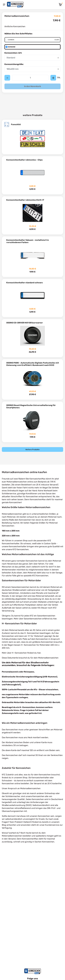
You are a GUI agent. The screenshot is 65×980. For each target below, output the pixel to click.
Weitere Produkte (32, 449)
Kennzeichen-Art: (13, 53)
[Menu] (4, 5)
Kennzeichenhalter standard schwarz (25, 283)
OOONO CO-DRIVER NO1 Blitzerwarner (25, 323)
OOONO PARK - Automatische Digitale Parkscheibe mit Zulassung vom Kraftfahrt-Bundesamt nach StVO (33, 364)
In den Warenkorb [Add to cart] (32, 86)
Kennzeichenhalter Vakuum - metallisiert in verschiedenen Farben (28, 241)
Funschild (16, 124)
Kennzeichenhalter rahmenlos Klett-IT (25, 200)
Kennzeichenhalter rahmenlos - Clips (24, 160)
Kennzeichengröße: (14, 64)
